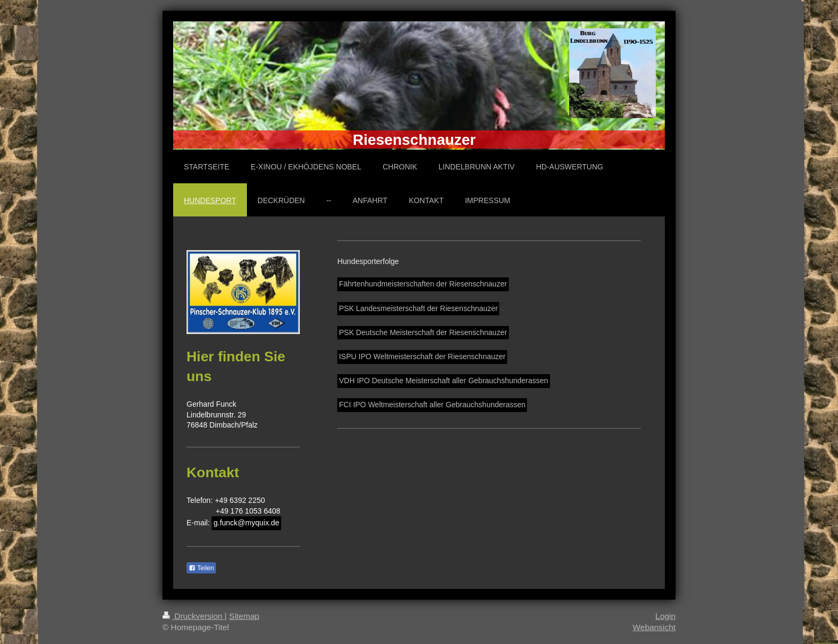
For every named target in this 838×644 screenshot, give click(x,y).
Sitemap (244, 616)
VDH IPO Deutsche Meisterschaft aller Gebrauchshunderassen (443, 381)
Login (665, 616)
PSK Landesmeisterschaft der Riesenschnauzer (418, 308)
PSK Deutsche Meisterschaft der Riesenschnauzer (423, 332)
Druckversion (193, 616)
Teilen (201, 568)
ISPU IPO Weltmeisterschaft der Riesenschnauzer (422, 356)
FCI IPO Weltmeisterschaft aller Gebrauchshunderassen (432, 405)
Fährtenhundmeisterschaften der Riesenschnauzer (423, 284)
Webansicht (654, 627)
